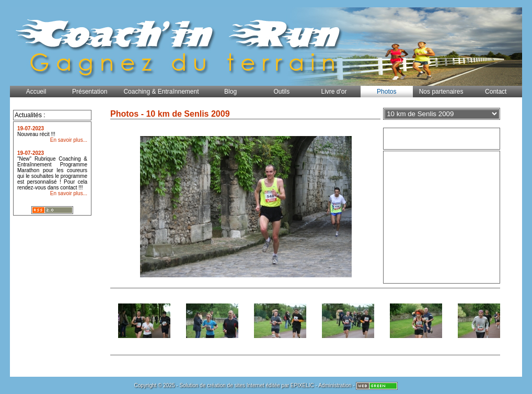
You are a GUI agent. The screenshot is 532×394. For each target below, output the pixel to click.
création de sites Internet (236, 385)
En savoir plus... (69, 140)
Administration (335, 385)
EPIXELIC (302, 385)
